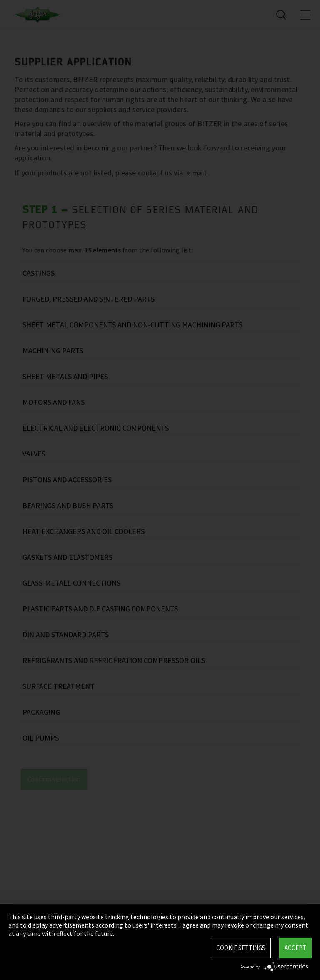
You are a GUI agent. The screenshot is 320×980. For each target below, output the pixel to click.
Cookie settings (241, 948)
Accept (295, 948)
